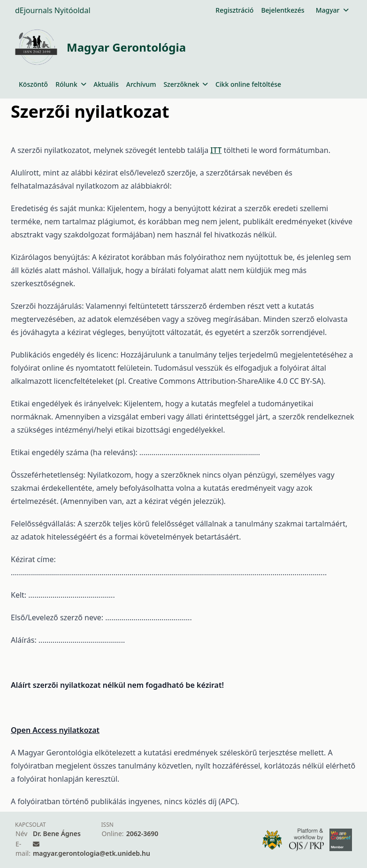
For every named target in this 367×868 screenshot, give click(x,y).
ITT (216, 150)
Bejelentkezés (283, 10)
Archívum (141, 84)
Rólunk (71, 84)
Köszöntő (33, 84)
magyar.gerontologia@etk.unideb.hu (92, 853)
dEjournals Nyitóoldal (53, 10)
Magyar (332, 10)
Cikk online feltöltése (248, 84)
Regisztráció (234, 10)
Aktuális (106, 84)
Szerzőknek (186, 84)
